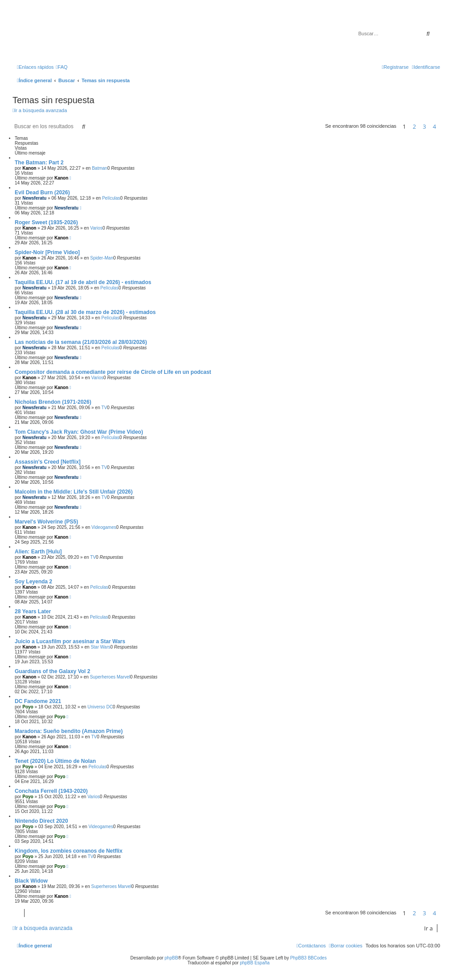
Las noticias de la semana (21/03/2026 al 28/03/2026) (81, 342)
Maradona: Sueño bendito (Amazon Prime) (69, 731)
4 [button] (434, 126)
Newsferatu (34, 198)
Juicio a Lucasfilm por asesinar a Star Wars (70, 641)
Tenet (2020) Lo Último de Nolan (55, 761)
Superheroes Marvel (110, 677)
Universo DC (100, 707)
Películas (111, 198)
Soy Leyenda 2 (33, 582)
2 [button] (414, 126)
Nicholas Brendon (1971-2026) (53, 402)
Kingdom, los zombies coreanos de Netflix (69, 851)
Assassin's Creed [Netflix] (48, 462)
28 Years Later (33, 611)
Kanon (29, 168)
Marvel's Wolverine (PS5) (46, 522)
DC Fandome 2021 (38, 701)
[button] (442, 126)
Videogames (104, 527)
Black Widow (31, 881)
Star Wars (100, 647)
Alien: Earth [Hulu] (38, 552)
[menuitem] (62, 67)
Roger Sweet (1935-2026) (46, 222)
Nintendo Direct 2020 (41, 821)
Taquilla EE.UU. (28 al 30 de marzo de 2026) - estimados (85, 312)
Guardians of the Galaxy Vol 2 (52, 671)
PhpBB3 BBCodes (308, 958)
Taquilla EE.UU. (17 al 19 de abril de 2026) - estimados (83, 282)
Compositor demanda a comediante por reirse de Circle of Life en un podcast (113, 372)
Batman (100, 168)
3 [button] (424, 126)
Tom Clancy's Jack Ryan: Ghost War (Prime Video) (79, 432)
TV (104, 408)
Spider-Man (102, 258)
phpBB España (255, 963)
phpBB (171, 958)
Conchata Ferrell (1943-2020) (51, 791)
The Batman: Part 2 (39, 163)
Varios (96, 228)
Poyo (28, 707)
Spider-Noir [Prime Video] (47, 252)
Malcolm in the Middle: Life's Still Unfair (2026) (74, 492)
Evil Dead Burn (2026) (42, 193)
